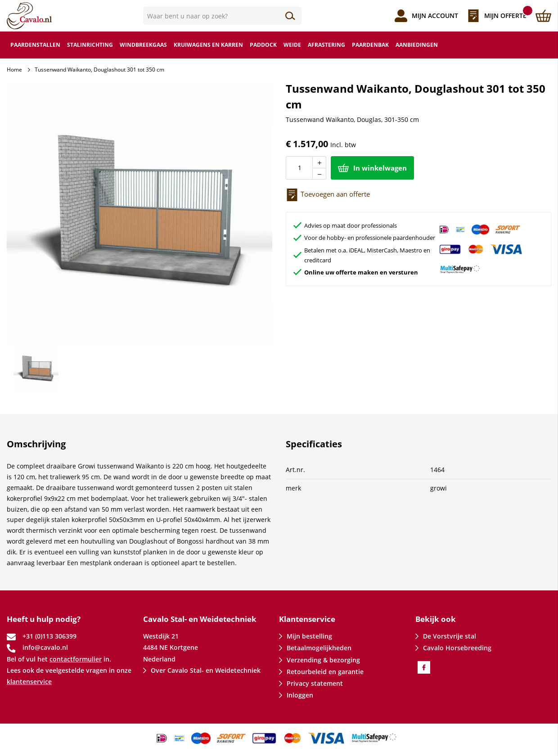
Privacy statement (315, 683)
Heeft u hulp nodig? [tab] (44, 619)
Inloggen (300, 695)
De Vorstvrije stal (450, 636)
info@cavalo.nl (45, 647)
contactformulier (76, 659)
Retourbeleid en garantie (325, 672)
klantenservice (29, 682)
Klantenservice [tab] (307, 619)
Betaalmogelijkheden (319, 648)
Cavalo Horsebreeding (457, 648)
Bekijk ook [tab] (436, 619)
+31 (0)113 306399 (49, 636)
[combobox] (223, 16)
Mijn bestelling (309, 636)
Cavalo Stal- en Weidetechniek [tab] (200, 619)
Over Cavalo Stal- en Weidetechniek (206, 670)
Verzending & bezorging (323, 660)
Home (14, 70)
